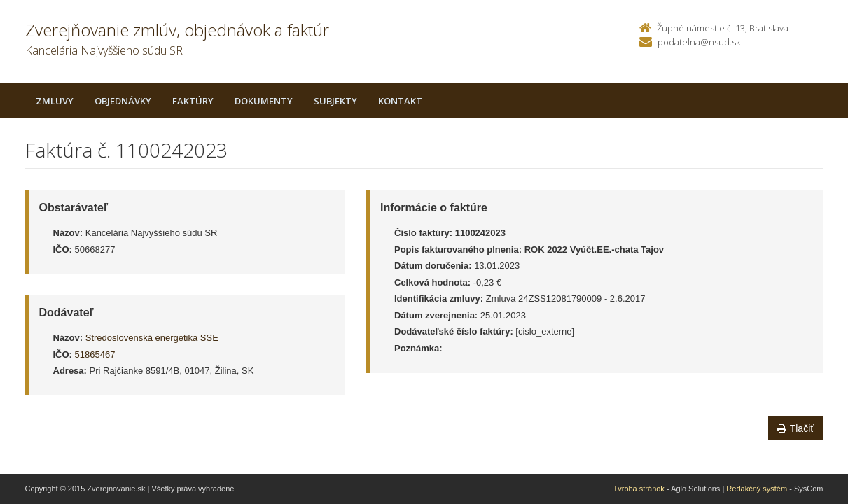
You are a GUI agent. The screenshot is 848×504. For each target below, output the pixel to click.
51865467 (95, 355)
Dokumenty (264, 101)
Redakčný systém (757, 489)
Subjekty (335, 101)
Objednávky (123, 101)
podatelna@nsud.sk (699, 42)
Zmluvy (55, 101)
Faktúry (193, 101)
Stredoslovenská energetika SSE (152, 338)
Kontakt (400, 101)
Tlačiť (796, 428)
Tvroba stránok (639, 489)
